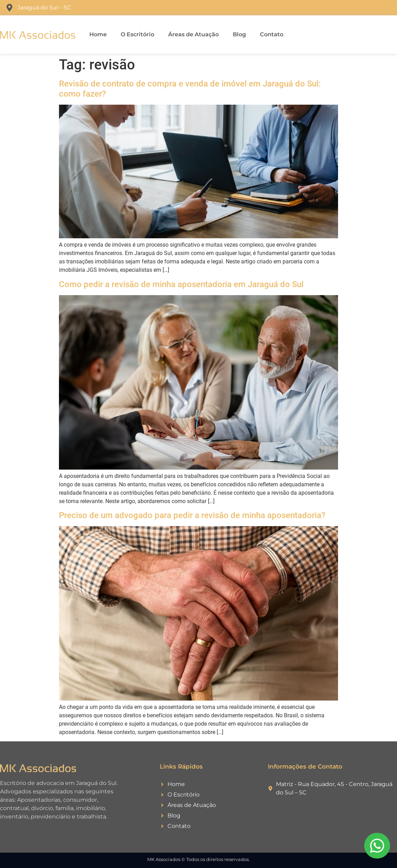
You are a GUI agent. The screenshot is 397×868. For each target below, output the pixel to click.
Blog (239, 34)
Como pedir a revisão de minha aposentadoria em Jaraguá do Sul (181, 284)
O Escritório (137, 34)
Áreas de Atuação (193, 34)
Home (98, 34)
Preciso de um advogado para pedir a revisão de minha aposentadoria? (192, 515)
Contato (272, 34)
